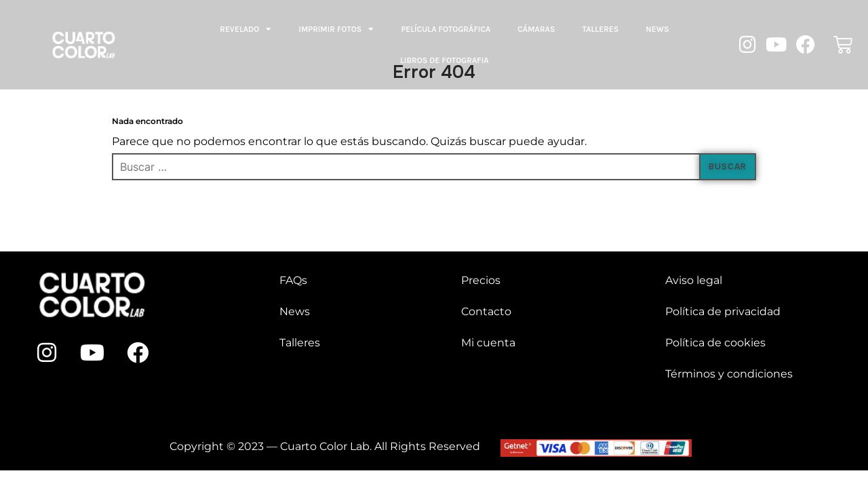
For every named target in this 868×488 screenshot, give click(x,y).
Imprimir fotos (336, 29)
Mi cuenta (488, 343)
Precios (481, 280)
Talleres (600, 29)
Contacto (486, 311)
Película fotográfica (446, 29)
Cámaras (536, 29)
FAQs (293, 280)
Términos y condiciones (729, 374)
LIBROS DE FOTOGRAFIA (445, 60)
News (657, 29)
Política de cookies (715, 343)
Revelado (245, 29)
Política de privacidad (723, 311)
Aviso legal (694, 280)
